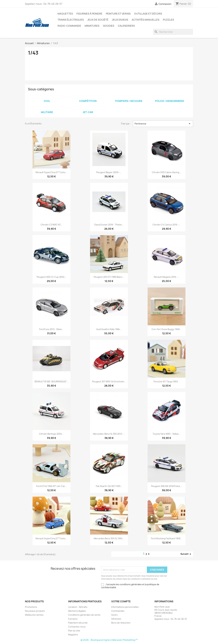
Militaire (47, 112)
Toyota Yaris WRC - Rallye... (167, 434)
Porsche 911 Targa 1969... (167, 382)
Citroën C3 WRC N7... (51, 225)
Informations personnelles (125, 607)
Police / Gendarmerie (170, 101)
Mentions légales (77, 611)
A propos (73, 619)
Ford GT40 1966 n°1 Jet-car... (51, 486)
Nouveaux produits (35, 611)
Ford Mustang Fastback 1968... (167, 538)
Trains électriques (71, 20)
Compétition (88, 101)
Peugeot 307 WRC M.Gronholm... (109, 382)
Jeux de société (98, 20)
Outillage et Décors (148, 14)
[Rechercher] (173, 32)
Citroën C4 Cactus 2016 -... (166, 225)
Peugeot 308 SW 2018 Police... (167, 486)
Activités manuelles (146, 20)
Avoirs (114, 615)
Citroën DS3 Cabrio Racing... (166, 172)
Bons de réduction (121, 623)
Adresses (116, 619)
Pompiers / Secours (129, 101)
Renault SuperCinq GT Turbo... (51, 172)
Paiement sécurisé (78, 623)
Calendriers (126, 26)
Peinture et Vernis (118, 14)
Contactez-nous (77, 627)
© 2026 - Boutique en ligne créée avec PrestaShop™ (109, 640)
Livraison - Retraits (78, 607)
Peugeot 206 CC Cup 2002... (51, 277)
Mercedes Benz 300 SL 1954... (109, 538)
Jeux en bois (120, 20)
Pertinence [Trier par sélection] (163, 124)
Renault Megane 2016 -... (167, 277)
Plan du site (74, 631)
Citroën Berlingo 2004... (51, 434)
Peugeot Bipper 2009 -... (109, 172)
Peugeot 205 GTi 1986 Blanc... (109, 277)
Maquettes (65, 14)
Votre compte (121, 601)
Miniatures (92, 26)
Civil (47, 101)
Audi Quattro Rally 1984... (109, 329)
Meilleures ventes (34, 615)
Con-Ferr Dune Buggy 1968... (166, 329)
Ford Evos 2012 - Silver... (51, 329)
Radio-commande (69, 26)
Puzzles (168, 20)
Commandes (118, 611)
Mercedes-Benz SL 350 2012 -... (109, 434)
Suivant (186, 554)
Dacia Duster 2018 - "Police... (109, 225)
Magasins (73, 635)
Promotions (31, 607)
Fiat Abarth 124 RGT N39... (109, 486)
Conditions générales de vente (84, 615)
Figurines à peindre (89, 14)
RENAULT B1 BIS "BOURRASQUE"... (51, 382)
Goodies (109, 26)
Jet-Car (88, 112)
